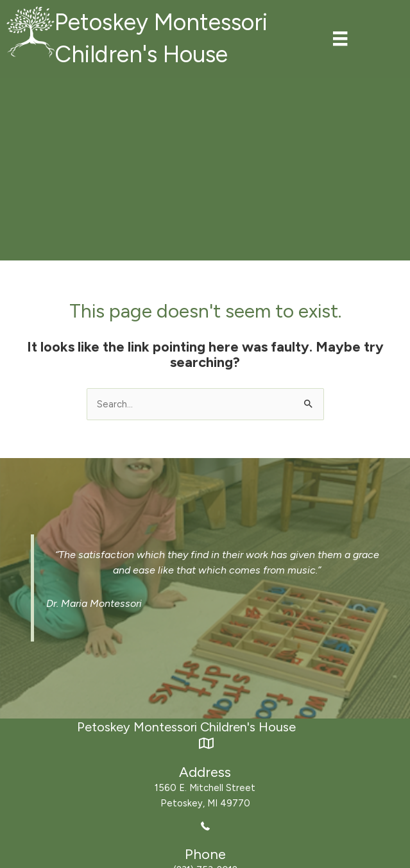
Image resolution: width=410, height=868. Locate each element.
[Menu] (340, 38)
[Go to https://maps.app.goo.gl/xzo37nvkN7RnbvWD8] (205, 773)
